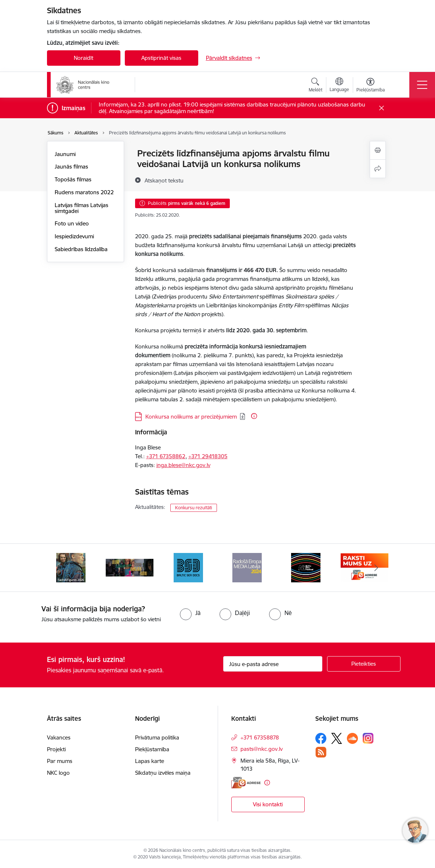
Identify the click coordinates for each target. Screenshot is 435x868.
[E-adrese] (246, 783)
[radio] (190, 613)
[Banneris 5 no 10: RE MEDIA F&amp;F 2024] (247, 567)
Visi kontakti (268, 804)
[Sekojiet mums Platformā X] (337, 738)
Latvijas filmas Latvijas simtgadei (81, 208)
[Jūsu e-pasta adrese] (273, 664)
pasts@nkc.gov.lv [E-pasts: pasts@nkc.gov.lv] (262, 749)
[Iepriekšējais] (59, 568)
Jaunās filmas (71, 167)
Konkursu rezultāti (194, 508)
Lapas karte (150, 761)
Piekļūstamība (152, 749)
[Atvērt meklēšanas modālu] (316, 86)
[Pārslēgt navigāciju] (422, 85)
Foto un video (72, 223)
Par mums (60, 761)
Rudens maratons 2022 (84, 192)
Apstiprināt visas (161, 58)
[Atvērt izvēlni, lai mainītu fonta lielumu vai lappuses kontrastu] (371, 86)
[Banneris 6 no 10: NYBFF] (306, 567)
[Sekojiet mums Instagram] (368, 738)
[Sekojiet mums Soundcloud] (352, 738)
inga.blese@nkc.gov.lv (183, 465)
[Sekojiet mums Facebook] (321, 738)
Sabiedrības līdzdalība (81, 249)
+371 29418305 (208, 456)
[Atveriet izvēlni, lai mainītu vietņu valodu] (339, 86)
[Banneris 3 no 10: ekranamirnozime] (130, 567)
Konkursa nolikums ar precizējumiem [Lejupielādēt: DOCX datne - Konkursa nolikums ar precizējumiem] (191, 417)
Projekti (56, 749)
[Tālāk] (376, 568)
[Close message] (381, 108)
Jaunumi (65, 154)
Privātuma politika (157, 737)
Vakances (59, 737)
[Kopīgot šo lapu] (378, 169)
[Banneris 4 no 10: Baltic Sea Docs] (188, 567)
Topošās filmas (73, 179)
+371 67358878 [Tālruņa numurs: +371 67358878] (260, 737)
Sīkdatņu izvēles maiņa (163, 773)
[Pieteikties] (364, 664)
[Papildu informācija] (254, 416)
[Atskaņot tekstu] (164, 180)
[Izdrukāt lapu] (378, 150)
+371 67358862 (166, 456)
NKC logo (58, 773)
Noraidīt (84, 58)
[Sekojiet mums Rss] (321, 752)
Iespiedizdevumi (74, 236)
